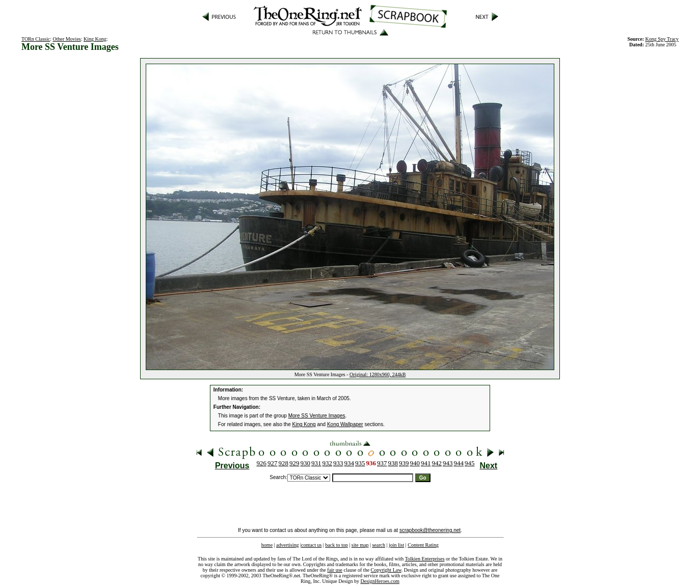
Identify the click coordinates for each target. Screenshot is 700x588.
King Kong (95, 39)
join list (396, 545)
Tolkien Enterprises (425, 559)
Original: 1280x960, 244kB (378, 374)
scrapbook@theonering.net (430, 530)
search (379, 545)
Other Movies (66, 39)
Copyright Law (386, 570)
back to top (336, 545)
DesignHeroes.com (380, 581)
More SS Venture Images (317, 416)
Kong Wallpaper (345, 424)
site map (360, 545)
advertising (287, 545)
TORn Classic (36, 39)
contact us (311, 545)
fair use (335, 570)
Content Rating (423, 545)
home (267, 545)
